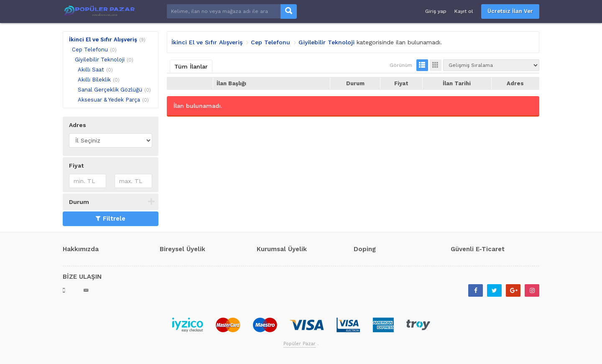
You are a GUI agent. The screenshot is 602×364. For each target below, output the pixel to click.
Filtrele (111, 219)
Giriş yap (436, 11)
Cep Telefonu (90, 50)
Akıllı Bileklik (94, 80)
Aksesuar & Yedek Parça (109, 100)
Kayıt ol (464, 11)
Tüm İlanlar (191, 66)
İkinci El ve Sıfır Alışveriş (103, 39)
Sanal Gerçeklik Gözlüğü (110, 90)
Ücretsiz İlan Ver (510, 11)
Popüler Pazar (300, 344)
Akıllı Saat (91, 70)
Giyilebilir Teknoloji (100, 60)
